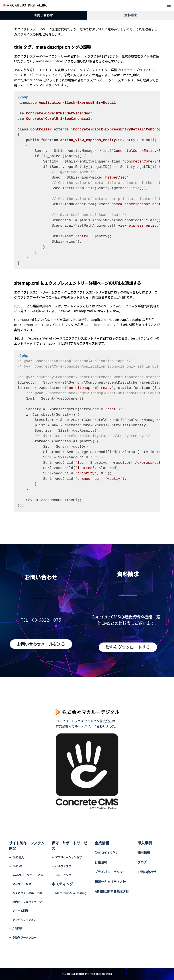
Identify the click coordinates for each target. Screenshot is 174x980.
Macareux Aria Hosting (71, 893)
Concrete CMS (106, 852)
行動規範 (101, 862)
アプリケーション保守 (69, 857)
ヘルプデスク (63, 866)
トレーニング (63, 875)
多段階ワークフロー (25, 937)
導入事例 (145, 843)
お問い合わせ (43, 15)
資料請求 (131, 15)
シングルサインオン (25, 920)
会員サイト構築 (22, 884)
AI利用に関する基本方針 (112, 892)
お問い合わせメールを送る (41, 644)
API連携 (17, 929)
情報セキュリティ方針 (110, 882)
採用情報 (144, 852)
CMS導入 (18, 857)
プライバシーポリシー (110, 872)
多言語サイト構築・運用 (27, 893)
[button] (169, 5)
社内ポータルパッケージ (27, 902)
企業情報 (102, 843)
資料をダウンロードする (128, 647)
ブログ (142, 862)
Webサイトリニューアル (28, 875)
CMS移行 (18, 866)
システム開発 (20, 911)
